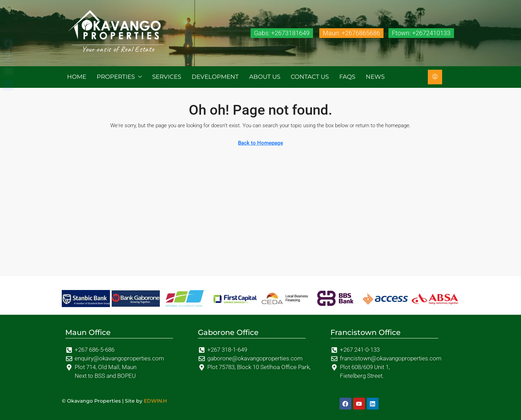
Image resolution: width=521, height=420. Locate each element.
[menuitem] (435, 77)
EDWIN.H (155, 401)
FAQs (347, 77)
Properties (116, 77)
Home (77, 77)
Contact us (310, 77)
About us (265, 77)
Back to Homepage (260, 143)
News (375, 77)
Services (167, 77)
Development (215, 77)
